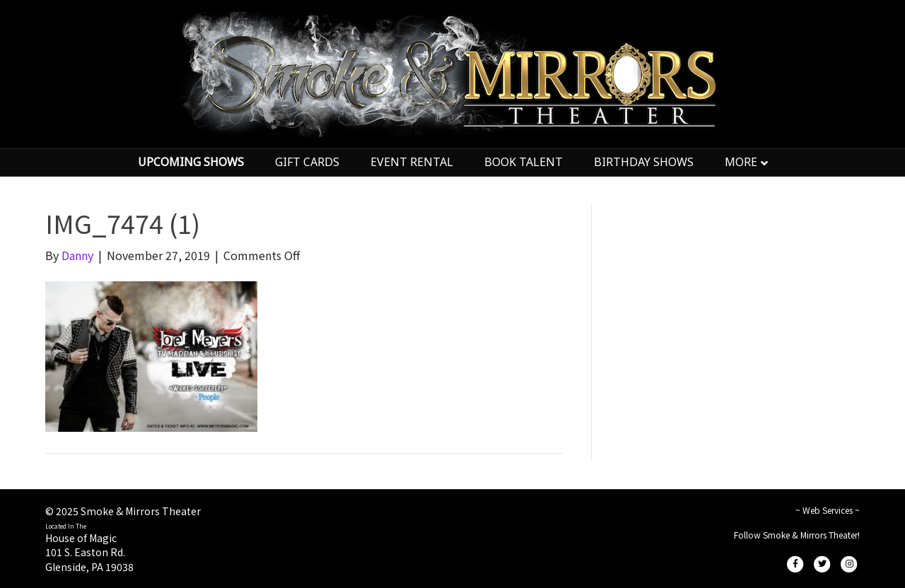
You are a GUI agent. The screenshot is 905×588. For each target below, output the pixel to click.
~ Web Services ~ (828, 510)
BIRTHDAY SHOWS (644, 162)
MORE (741, 162)
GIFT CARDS (307, 162)
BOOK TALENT (524, 162)
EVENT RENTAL (412, 162)
